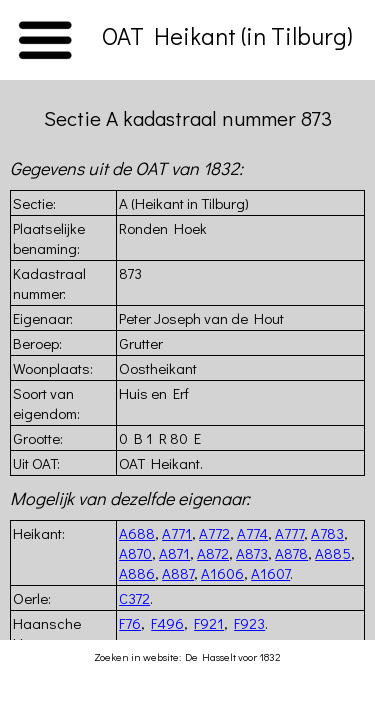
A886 (137, 573)
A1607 (270, 573)
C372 (134, 598)
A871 (174, 553)
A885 (333, 553)
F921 (209, 623)
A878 (291, 553)
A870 (135, 553)
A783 (327, 533)
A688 (137, 533)
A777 (289, 533)
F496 (167, 623)
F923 (249, 623)
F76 (130, 623)
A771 (177, 533)
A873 (252, 553)
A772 (214, 533)
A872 (213, 553)
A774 (252, 533)
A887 (178, 573)
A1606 (222, 573)
